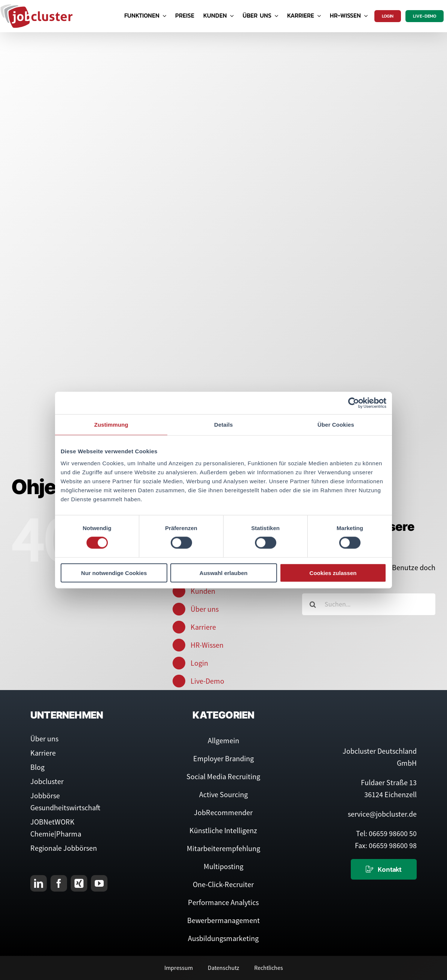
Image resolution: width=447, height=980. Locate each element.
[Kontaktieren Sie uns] (384, 869)
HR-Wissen (207, 645)
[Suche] (313, 604)
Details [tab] (223, 425)
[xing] (79, 883)
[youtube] (99, 883)
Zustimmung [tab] (111, 425)
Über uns (205, 609)
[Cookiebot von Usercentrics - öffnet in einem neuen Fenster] (354, 403)
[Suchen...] (369, 604)
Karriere (203, 627)
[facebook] (59, 883)
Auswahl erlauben (223, 573)
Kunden (203, 591)
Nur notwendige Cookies (114, 573)
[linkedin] (39, 883)
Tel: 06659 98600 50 (386, 833)
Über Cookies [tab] (336, 425)
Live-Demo (207, 681)
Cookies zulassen (333, 573)
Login (199, 663)
